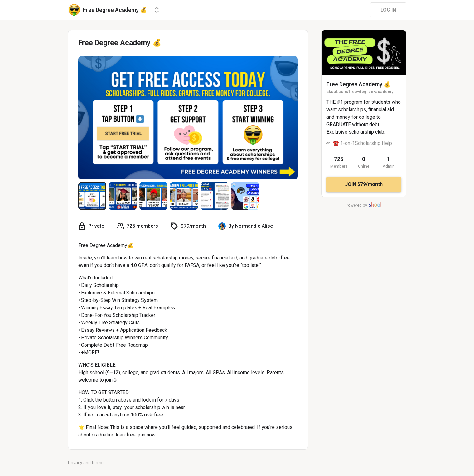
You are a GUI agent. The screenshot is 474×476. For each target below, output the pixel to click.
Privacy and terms (86, 463)
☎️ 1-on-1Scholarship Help (362, 143)
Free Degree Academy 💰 (358, 84)
